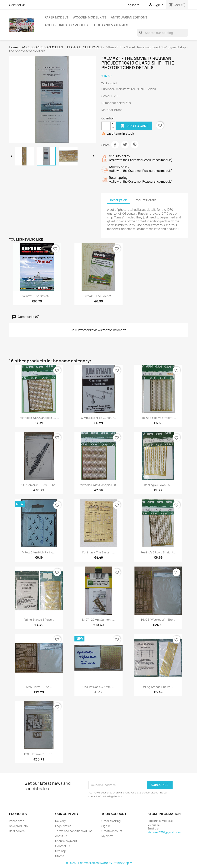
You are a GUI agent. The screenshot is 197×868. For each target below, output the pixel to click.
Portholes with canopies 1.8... (98, 485)
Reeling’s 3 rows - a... (158, 485)
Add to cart (134, 126)
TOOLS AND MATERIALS (110, 25)
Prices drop (17, 821)
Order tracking (111, 821)
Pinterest (135, 145)
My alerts (107, 836)
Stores (60, 856)
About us (61, 836)
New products (18, 826)
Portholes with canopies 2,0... (39, 418)
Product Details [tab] (145, 200)
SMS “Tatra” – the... (39, 687)
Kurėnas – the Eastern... (98, 552)
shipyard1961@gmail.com (164, 832)
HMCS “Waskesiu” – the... (158, 620)
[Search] (163, 33)
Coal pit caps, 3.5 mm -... (98, 687)
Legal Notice (63, 826)
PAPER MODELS (56, 17)
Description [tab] (119, 200)
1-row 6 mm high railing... (39, 552)
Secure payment (66, 841)
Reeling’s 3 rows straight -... (158, 418)
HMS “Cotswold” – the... (39, 754)
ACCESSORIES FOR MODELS (66, 25)
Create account (112, 831)
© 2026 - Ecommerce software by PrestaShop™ (99, 863)
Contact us (17, 5)
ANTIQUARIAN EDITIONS (129, 17)
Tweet (125, 145)
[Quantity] (106, 126)
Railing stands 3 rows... (39, 620)
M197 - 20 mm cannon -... (98, 620)
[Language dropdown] (133, 5)
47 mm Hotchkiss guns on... (98, 418)
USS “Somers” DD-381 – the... (39, 485)
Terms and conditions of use (74, 831)
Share (115, 145)
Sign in (106, 826)
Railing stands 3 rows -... (158, 687)
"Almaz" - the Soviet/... (37, 296)
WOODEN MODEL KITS (90, 17)
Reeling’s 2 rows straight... (158, 552)
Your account (114, 814)
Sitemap (61, 851)
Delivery (61, 821)
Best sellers (17, 831)
